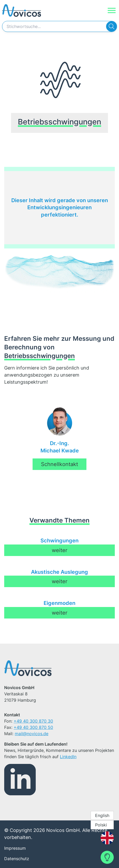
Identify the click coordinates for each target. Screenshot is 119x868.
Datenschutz (17, 859)
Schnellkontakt (59, 464)
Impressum (15, 848)
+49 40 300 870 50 (33, 727)
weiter (59, 550)
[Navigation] (112, 10)
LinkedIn (68, 757)
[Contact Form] (107, 857)
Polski (101, 825)
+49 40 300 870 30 (33, 721)
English (102, 815)
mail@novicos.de (32, 734)
